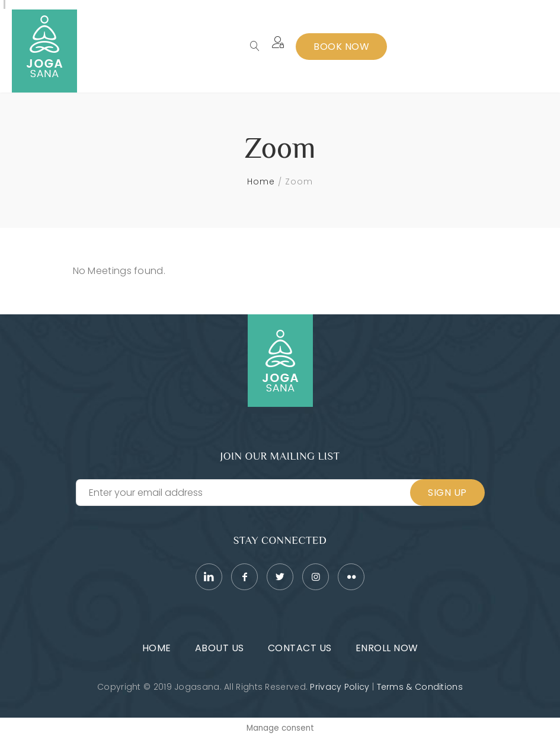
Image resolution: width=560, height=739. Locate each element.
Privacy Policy (340, 687)
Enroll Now (387, 648)
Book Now (341, 47)
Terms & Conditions (420, 687)
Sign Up (447, 493)
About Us (220, 648)
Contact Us (300, 648)
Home (261, 181)
